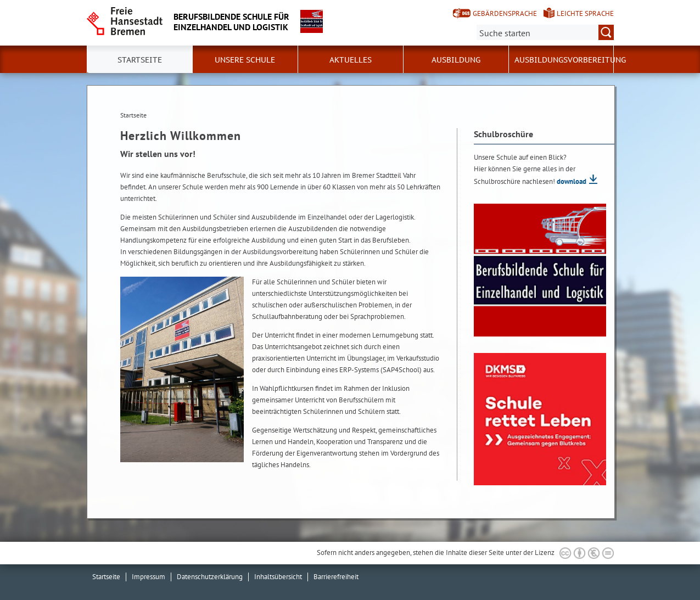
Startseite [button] (140, 60)
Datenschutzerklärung (210, 577)
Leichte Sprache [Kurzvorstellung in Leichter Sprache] (585, 13)
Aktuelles (351, 60)
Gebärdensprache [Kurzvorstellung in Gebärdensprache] (505, 13)
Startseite (106, 577)
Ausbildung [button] (456, 60)
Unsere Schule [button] (245, 60)
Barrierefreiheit (336, 577)
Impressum (149, 577)
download (572, 181)
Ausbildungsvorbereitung (570, 60)
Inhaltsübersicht (278, 577)
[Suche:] (545, 32)
